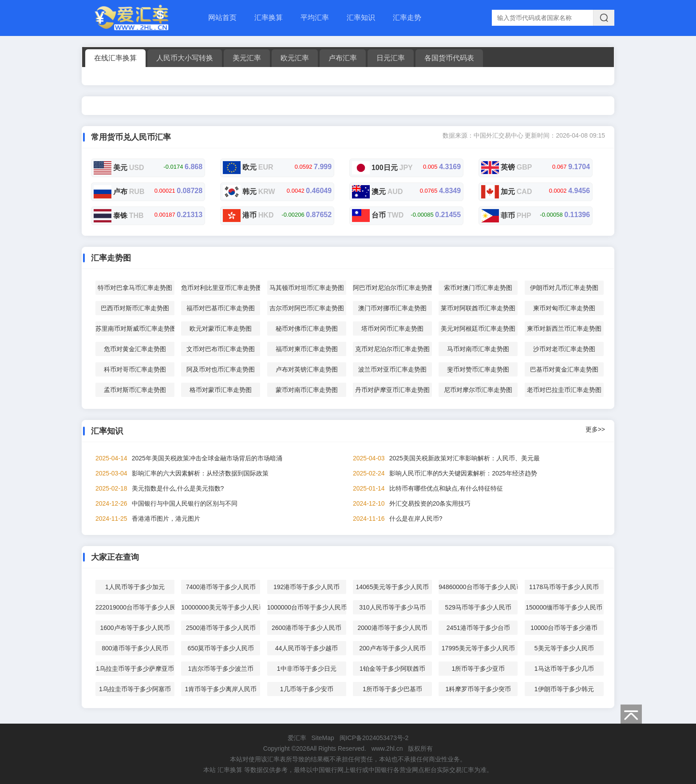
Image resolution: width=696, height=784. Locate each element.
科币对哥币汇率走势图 (135, 369)
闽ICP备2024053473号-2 (374, 738)
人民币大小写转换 (185, 58)
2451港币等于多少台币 (478, 628)
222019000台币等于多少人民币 (135, 607)
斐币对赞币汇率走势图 (478, 369)
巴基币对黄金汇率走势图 (564, 369)
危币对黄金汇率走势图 (135, 349)
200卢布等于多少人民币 (392, 648)
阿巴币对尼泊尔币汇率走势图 (392, 288)
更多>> (595, 429)
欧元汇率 (295, 58)
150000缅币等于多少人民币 (564, 607)
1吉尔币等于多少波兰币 (221, 669)
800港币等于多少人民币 (135, 648)
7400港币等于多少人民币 (221, 587)
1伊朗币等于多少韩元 (564, 689)
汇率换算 (269, 18)
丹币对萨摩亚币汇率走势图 (392, 390)
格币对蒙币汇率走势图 (221, 390)
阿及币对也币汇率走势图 (221, 369)
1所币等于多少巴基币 (392, 689)
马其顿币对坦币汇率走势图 (307, 288)
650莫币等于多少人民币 (221, 648)
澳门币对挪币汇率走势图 (392, 308)
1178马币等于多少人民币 (564, 587)
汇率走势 (407, 18)
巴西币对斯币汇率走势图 (135, 308)
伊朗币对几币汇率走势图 (564, 288)
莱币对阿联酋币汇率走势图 (478, 308)
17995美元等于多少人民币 (478, 648)
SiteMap (322, 738)
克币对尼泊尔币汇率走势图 (392, 349)
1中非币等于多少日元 (307, 669)
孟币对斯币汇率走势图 (135, 390)
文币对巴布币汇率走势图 (221, 349)
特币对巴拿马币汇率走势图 (135, 288)
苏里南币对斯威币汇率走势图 (135, 329)
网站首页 (222, 18)
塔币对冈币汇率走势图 (392, 329)
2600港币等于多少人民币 (306, 628)
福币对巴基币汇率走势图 (221, 308)
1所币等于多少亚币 (478, 669)
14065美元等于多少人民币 (392, 587)
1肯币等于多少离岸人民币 (221, 689)
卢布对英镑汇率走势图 (307, 369)
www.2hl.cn (387, 748)
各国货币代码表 (449, 58)
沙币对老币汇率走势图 (564, 349)
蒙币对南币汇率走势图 (307, 390)
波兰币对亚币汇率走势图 (392, 369)
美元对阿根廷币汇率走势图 (478, 329)
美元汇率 (247, 58)
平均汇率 (315, 18)
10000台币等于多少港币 (564, 628)
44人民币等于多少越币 (307, 648)
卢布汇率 (343, 58)
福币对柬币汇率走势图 (307, 349)
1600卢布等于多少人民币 (135, 628)
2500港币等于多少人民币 (221, 628)
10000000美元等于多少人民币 (221, 607)
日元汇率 (391, 58)
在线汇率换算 (115, 58)
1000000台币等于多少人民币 (307, 607)
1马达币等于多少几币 (564, 669)
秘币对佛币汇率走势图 (307, 329)
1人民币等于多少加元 (135, 587)
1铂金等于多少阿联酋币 (392, 669)
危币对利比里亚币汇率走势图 (221, 288)
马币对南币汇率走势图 (478, 349)
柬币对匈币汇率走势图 (564, 308)
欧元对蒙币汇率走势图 (221, 329)
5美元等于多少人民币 (564, 648)
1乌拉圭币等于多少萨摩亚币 (135, 669)
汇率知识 (361, 18)
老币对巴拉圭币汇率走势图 (564, 390)
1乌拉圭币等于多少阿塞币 (135, 689)
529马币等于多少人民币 (478, 607)
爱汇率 (297, 738)
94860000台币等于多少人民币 (478, 587)
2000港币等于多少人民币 (392, 628)
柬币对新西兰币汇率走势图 (564, 329)
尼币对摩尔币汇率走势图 (478, 390)
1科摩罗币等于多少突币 (478, 689)
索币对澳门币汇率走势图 (478, 288)
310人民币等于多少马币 (392, 607)
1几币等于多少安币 (307, 689)
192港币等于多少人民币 (306, 587)
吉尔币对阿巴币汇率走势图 (307, 308)
